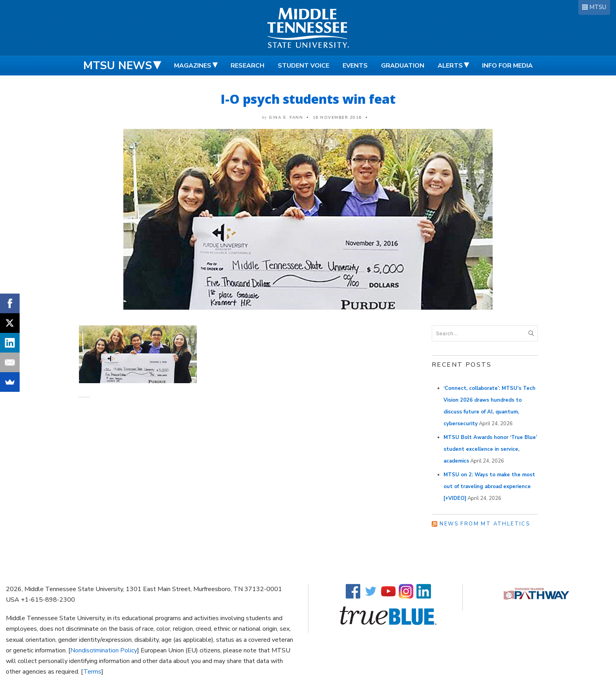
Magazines (193, 66)
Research (247, 66)
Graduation (403, 66)
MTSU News (118, 66)
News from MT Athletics (485, 524)
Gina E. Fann (286, 118)
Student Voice (303, 66)
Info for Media (507, 66)
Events (355, 66)
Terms (92, 672)
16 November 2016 (337, 118)
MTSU (598, 7)
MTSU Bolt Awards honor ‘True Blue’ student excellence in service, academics (490, 449)
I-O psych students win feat (308, 99)
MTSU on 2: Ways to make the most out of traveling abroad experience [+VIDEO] (489, 487)
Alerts (450, 66)
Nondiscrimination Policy (104, 650)
